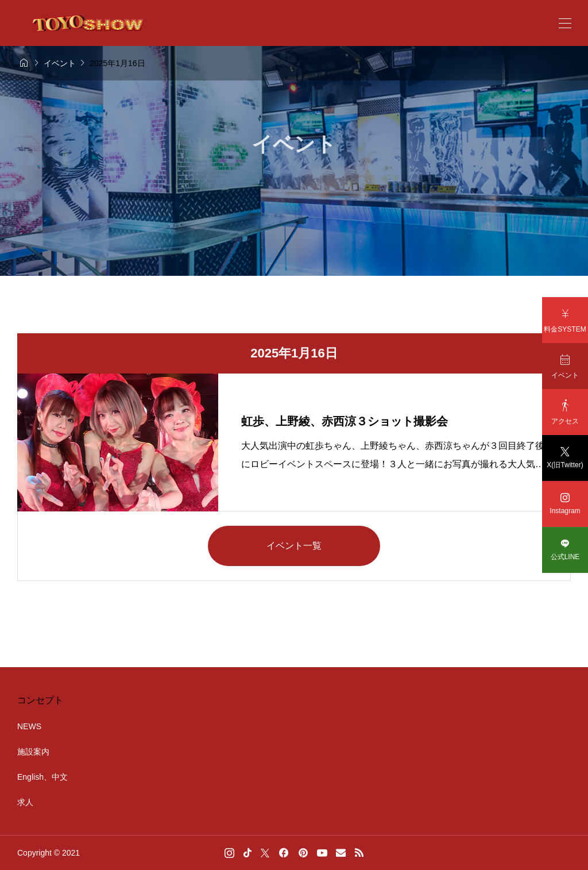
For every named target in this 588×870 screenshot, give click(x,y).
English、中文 (42, 777)
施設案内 (33, 752)
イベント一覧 (294, 546)
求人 (25, 802)
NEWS (29, 726)
